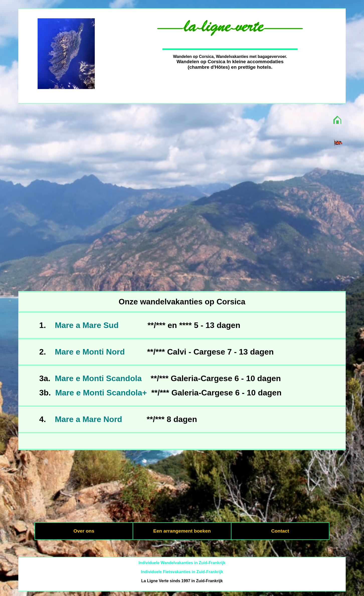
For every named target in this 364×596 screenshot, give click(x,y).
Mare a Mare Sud (87, 325)
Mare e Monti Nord (90, 352)
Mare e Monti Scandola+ (101, 393)
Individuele (149, 563)
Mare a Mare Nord (89, 419)
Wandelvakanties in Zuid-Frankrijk (193, 563)
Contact (280, 531)
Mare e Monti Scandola (98, 378)
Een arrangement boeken (182, 531)
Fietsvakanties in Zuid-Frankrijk (193, 572)
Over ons (84, 531)
